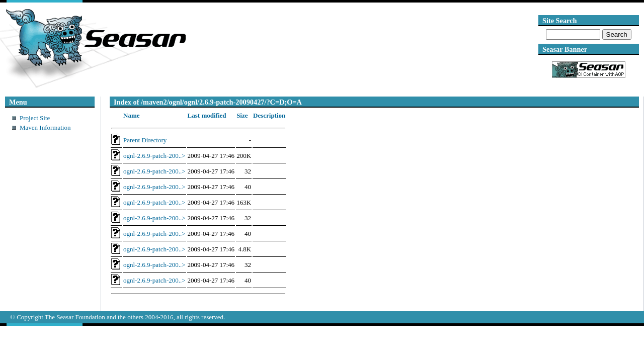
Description (269, 115)
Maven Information (45, 127)
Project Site (35, 118)
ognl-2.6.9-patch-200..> (154, 156)
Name (132, 115)
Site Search (559, 21)
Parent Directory (145, 140)
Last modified (207, 115)
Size (242, 115)
